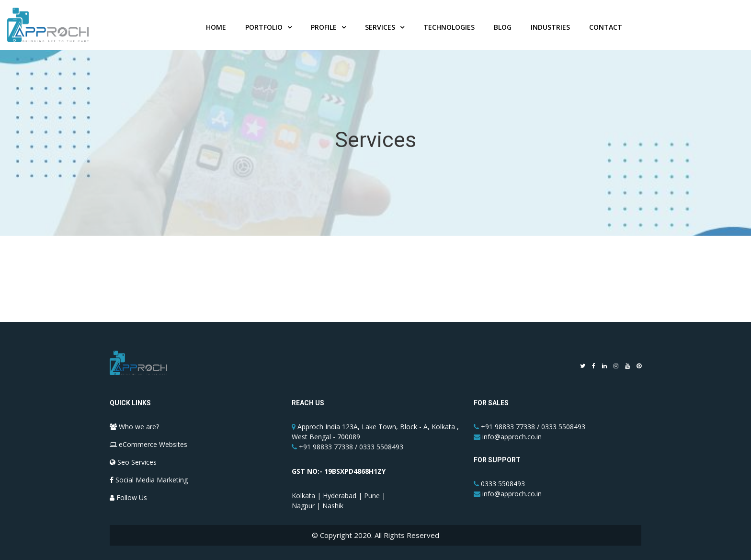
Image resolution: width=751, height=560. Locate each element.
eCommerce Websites (148, 444)
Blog (503, 29)
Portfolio (264, 29)
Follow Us (128, 497)
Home (216, 29)
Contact (606, 29)
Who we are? (134, 427)
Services (380, 29)
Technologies (449, 29)
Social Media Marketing (149, 480)
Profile (324, 29)
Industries (550, 29)
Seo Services (133, 462)
